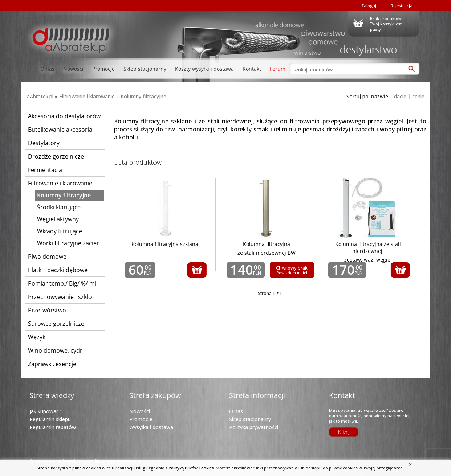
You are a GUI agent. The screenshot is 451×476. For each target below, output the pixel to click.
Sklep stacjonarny (145, 69)
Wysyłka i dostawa (151, 427)
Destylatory (44, 143)
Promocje (103, 69)
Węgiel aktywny (58, 219)
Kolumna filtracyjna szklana (165, 244)
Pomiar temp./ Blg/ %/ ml (62, 283)
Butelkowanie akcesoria (60, 130)
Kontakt (252, 69)
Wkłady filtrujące (60, 231)
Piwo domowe (47, 257)
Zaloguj (369, 6)
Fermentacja (45, 170)
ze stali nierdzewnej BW (267, 253)
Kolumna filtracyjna (267, 244)
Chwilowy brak (292, 270)
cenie (418, 96)
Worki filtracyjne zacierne (70, 243)
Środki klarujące (59, 207)
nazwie (380, 96)
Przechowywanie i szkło (60, 297)
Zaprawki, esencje (52, 364)
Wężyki (37, 337)
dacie (400, 96)
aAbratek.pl (40, 96)
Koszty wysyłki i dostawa (204, 69)
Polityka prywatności (254, 427)
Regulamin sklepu (50, 419)
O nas (47, 69)
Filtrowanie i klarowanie (87, 96)
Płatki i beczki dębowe (58, 270)
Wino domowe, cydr (55, 350)
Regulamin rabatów (53, 427)
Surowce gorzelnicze (56, 324)
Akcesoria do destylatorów (64, 116)
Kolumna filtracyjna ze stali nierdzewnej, (368, 247)
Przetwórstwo (47, 310)
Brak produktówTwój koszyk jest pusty (386, 23)
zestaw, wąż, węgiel (368, 260)
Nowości (73, 69)
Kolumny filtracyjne (143, 96)
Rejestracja (402, 6)
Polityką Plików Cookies (191, 468)
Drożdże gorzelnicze (56, 156)
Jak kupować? (45, 411)
